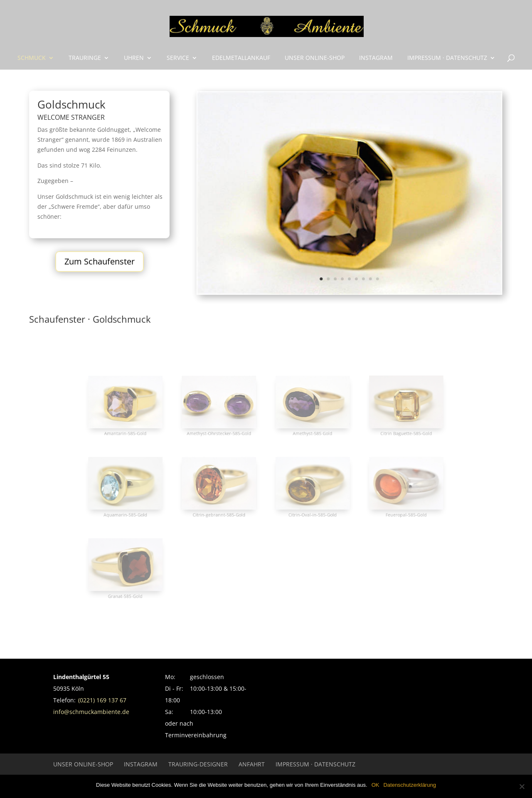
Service (178, 58)
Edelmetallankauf (241, 58)
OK (376, 785)
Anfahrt (252, 764)
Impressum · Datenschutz (447, 58)
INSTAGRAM (376, 58)
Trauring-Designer (198, 764)
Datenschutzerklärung (409, 785)
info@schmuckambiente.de (91, 712)
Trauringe (85, 58)
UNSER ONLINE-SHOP (315, 58)
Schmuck (32, 58)
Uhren (134, 58)
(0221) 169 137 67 (102, 700)
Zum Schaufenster (100, 261)
